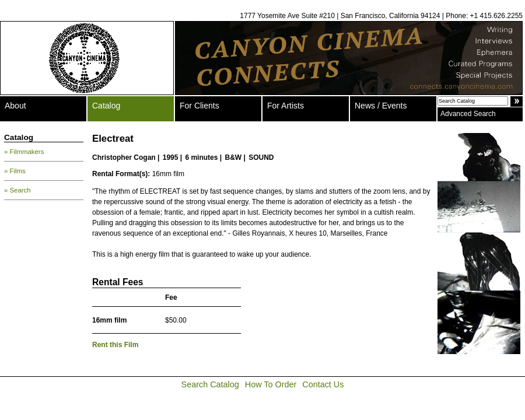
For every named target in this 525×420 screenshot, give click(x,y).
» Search (17, 190)
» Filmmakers (24, 152)
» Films (15, 171)
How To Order (271, 384)
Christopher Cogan (124, 157)
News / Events (381, 106)
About (15, 106)
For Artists (286, 106)
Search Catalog (210, 384)
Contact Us (323, 384)
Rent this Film (115, 345)
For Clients (199, 106)
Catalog (106, 106)
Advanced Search (468, 114)
